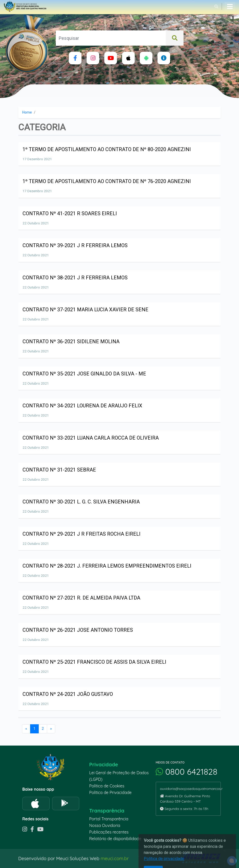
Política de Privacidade (110, 792)
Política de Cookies (107, 786)
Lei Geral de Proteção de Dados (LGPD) (119, 776)
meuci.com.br (115, 858)
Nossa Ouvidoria (105, 825)
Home (27, 112)
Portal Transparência (109, 819)
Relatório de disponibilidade (115, 839)
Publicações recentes (109, 832)
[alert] (232, 861)
